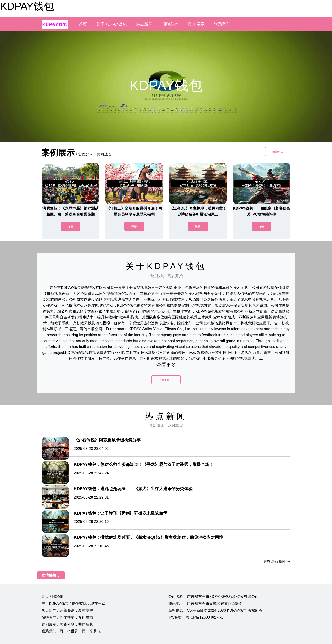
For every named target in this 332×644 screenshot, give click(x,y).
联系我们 (222, 24)
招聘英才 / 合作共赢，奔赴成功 (67, 617)
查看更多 (166, 365)
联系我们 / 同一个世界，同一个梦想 (71, 631)
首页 (83, 24)
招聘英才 (170, 24)
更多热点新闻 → (277, 561)
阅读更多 (278, 152)
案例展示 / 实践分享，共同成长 (67, 624)
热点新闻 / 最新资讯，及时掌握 (67, 610)
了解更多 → (166, 380)
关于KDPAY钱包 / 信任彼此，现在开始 (73, 604)
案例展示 (196, 24)
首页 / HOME (52, 597)
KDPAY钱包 (27, 6)
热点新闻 (144, 24)
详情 (71, 227)
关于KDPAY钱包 (111, 24)
